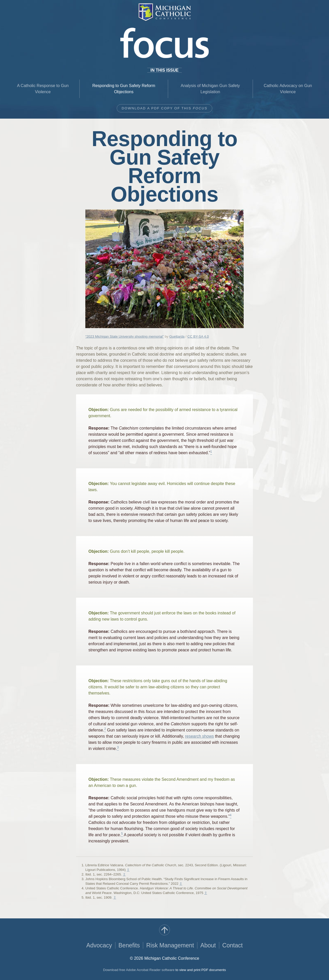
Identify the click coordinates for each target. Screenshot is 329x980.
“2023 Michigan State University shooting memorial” (125, 336)
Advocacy (99, 945)
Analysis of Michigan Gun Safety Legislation (210, 89)
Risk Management (170, 945)
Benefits (129, 945)
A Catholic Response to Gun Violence (43, 89)
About (208, 945)
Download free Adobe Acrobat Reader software (139, 970)
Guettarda (177, 336)
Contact (232, 945)
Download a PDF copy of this (164, 108)
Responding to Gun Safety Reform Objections (124, 89)
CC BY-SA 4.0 (198, 336)
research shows (199, 736)
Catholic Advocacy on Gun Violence (288, 89)
